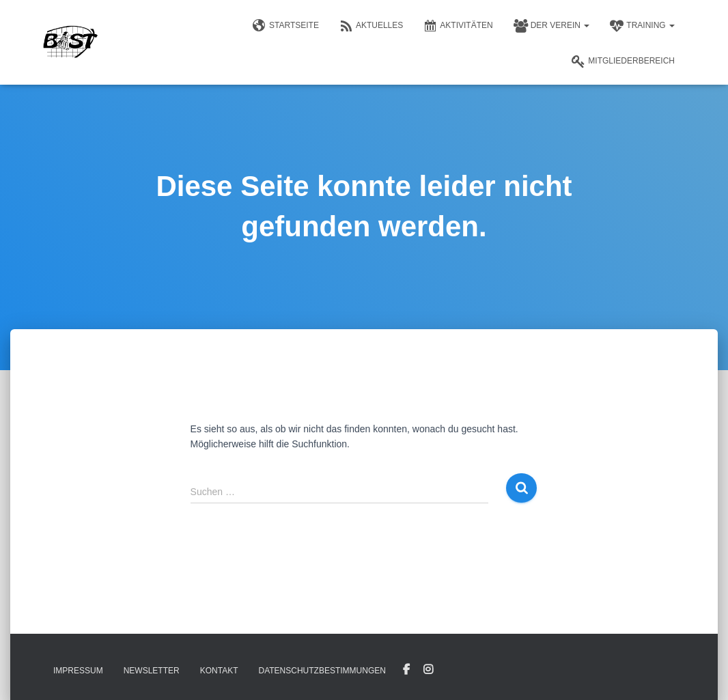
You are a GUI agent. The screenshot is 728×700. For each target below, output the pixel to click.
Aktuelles (371, 26)
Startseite (286, 26)
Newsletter (152, 671)
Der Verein (552, 26)
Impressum (78, 671)
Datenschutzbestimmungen (322, 671)
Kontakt (219, 671)
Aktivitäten (458, 26)
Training (642, 26)
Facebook (406, 670)
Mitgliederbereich (623, 61)
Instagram (428, 670)
